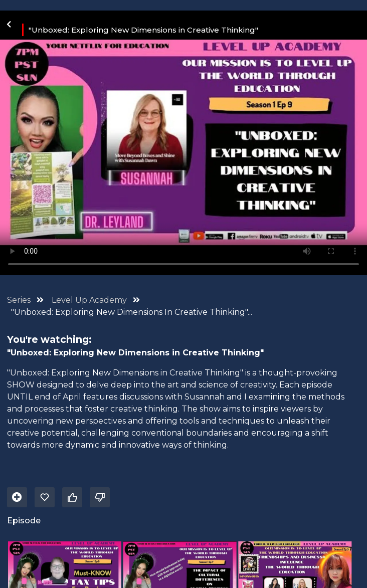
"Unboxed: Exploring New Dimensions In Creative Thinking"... (132, 312)
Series (19, 300)
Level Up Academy (90, 300)
